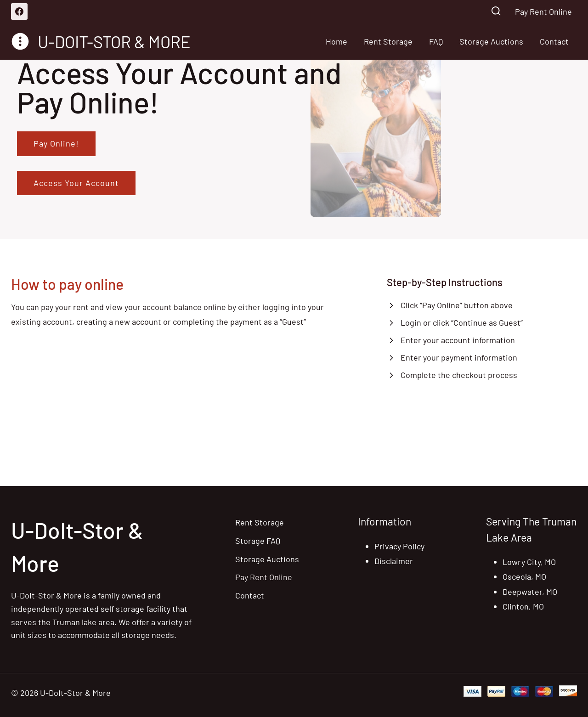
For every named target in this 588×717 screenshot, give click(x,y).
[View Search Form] (496, 12)
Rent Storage (388, 41)
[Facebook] (19, 11)
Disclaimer (394, 561)
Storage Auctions (491, 41)
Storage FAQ (258, 541)
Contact (554, 41)
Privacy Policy (399, 546)
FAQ (436, 41)
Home (336, 41)
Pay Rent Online (543, 11)
